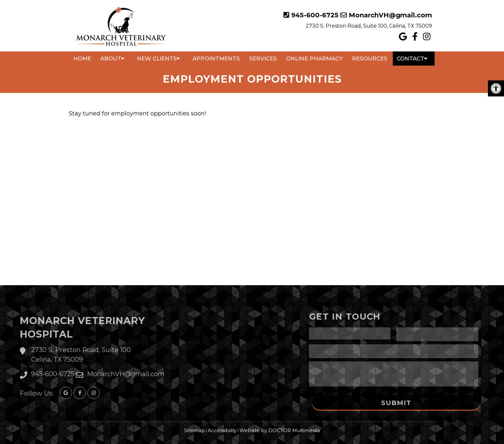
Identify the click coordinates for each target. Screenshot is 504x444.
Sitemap (194, 430)
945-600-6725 (315, 15)
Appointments (216, 59)
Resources (370, 59)
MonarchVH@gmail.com (390, 15)
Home (82, 59)
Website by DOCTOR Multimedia (280, 430)
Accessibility (222, 430)
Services (263, 59)
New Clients (157, 59)
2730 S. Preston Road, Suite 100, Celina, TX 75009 (369, 26)
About (111, 59)
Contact (410, 59)
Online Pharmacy (314, 59)
